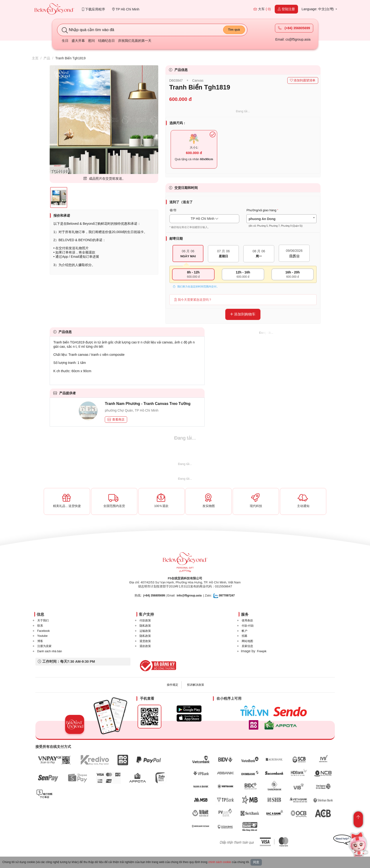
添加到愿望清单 (303, 80)
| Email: (159, 596)
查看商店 (116, 420)
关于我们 (43, 620)
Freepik (262, 651)
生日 (65, 41)
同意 (256, 862)
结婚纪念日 (106, 41)
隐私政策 (145, 626)
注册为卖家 (44, 646)
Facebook (44, 631)
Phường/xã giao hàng (261, 210)
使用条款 (247, 620)
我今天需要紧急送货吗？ (193, 300)
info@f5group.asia (189, 596)
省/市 (173, 210)
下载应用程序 (94, 9)
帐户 (245, 631)
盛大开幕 (78, 41)
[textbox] (281, 222)
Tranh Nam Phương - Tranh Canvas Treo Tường (148, 404)
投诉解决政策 (196, 685)
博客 (40, 641)
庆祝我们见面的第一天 (135, 41)
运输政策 (145, 631)
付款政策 (145, 620)
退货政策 (145, 641)
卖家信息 (247, 646)
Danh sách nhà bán (50, 651)
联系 (40, 626)
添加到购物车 (243, 314)
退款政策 (145, 646)
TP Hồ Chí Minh (126, 9)
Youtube (43, 636)
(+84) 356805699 (294, 28)
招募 (245, 636)
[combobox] (281, 219)
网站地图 (247, 641)
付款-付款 (248, 626)
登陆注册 (286, 9)
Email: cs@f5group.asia (293, 39)
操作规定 (173, 685)
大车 (262, 9)
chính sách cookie (220, 862)
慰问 (91, 41)
